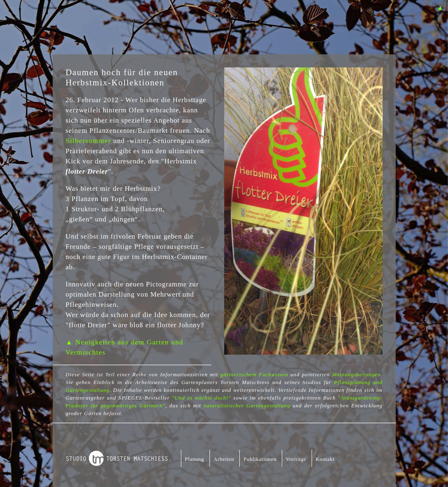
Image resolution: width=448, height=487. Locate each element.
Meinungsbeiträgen (356, 374)
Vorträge (296, 459)
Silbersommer (89, 141)
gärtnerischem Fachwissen (254, 374)
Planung (195, 459)
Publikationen (260, 459)
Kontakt (325, 459)
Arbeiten (224, 459)
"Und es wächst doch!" (202, 398)
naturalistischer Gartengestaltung (247, 405)
